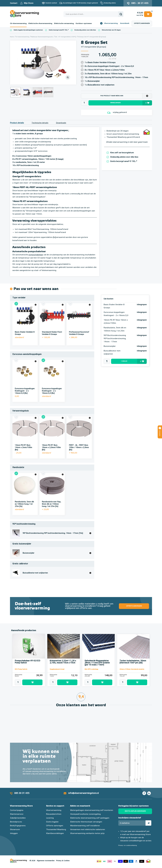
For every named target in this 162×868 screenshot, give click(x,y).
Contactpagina (17, 810)
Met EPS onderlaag (91, 669)
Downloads (61, 123)
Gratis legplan (52, 822)
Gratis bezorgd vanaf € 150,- (58, 30)
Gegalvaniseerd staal (57, 669)
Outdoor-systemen (84, 23)
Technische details (40, 123)
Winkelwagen (148, 14)
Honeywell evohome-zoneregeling (85, 814)
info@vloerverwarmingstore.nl (84, 793)
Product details (17, 123)
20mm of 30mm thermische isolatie (132, 669)
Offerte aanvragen (142, 23)
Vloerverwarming (111, 23)
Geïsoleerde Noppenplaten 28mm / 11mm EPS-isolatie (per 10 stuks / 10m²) (97, 663)
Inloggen (14, 833)
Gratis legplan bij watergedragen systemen (28, 30)
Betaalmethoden (120, 861)
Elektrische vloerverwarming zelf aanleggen (90, 818)
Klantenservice (17, 814)
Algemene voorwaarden (46, 861)
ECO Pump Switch (21, 669)
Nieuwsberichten (54, 814)
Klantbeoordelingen (55, 833)
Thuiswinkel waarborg (148, 861)
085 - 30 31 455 (140, 3)
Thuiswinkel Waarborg (56, 830)
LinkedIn (149, 793)
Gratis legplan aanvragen (135, 811)
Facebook (144, 793)
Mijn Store (29, 3)
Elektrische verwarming (64, 23)
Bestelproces (16, 822)
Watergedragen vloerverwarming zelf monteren (92, 810)
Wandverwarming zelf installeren (85, 826)
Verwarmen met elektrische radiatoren (88, 830)
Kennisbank (125, 23)
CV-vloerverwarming (18, 23)
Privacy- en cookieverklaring (128, 845)
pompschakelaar (36, 255)
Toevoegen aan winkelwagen (32, 682)
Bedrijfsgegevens (18, 826)
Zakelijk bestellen (18, 818)
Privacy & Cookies (63, 861)
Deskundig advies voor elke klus (85, 30)
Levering (50, 818)
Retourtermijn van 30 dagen (111, 30)
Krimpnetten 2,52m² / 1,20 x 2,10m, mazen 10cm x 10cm (63, 662)
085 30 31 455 (22, 793)
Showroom (15, 830)
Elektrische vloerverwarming (40, 23)
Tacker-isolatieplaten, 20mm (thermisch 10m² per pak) (133, 662)
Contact (14, 3)
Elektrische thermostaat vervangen (86, 822)
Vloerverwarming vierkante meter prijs (87, 833)
